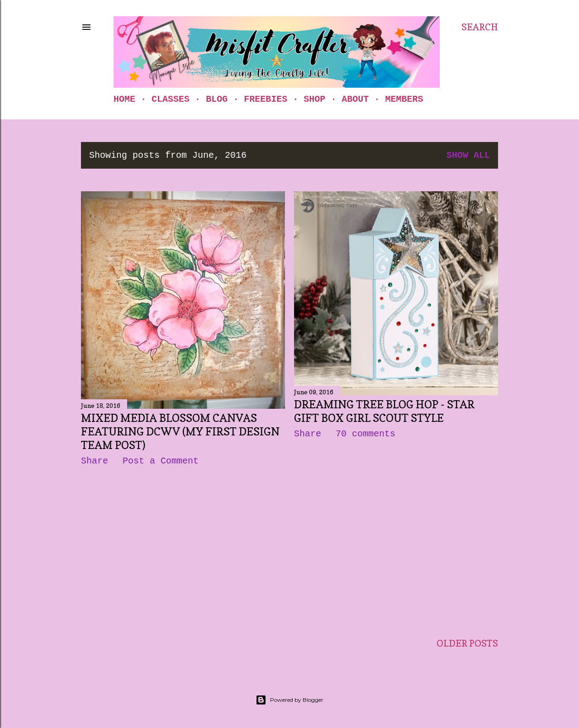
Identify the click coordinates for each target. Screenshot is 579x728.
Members (404, 99)
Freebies (266, 99)
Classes (171, 99)
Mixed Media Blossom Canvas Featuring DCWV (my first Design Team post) (180, 432)
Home (124, 99)
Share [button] (95, 461)
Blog (217, 99)
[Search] (480, 27)
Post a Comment (161, 461)
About (355, 99)
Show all (468, 155)
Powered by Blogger (289, 700)
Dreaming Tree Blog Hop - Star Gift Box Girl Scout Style (384, 411)
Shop (314, 99)
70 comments (365, 434)
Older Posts (467, 643)
